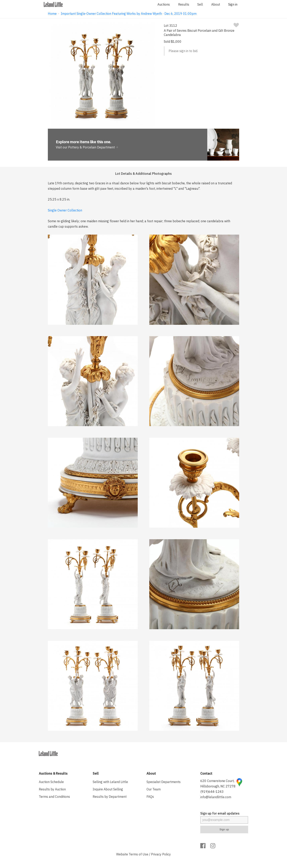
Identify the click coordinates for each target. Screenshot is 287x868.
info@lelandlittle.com (216, 797)
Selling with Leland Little (110, 782)
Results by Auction (52, 789)
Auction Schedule (51, 782)
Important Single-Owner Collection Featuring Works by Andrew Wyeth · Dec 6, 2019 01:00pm (129, 14)
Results (184, 4)
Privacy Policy (161, 854)
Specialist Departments (164, 782)
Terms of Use (139, 854)
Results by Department (110, 797)
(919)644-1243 (212, 792)
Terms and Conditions (54, 797)
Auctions (164, 4)
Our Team (154, 789)
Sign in (233, 4)
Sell (200, 4)
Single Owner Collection (65, 210)
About (216, 4)
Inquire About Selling (108, 789)
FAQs (150, 797)
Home (52, 14)
